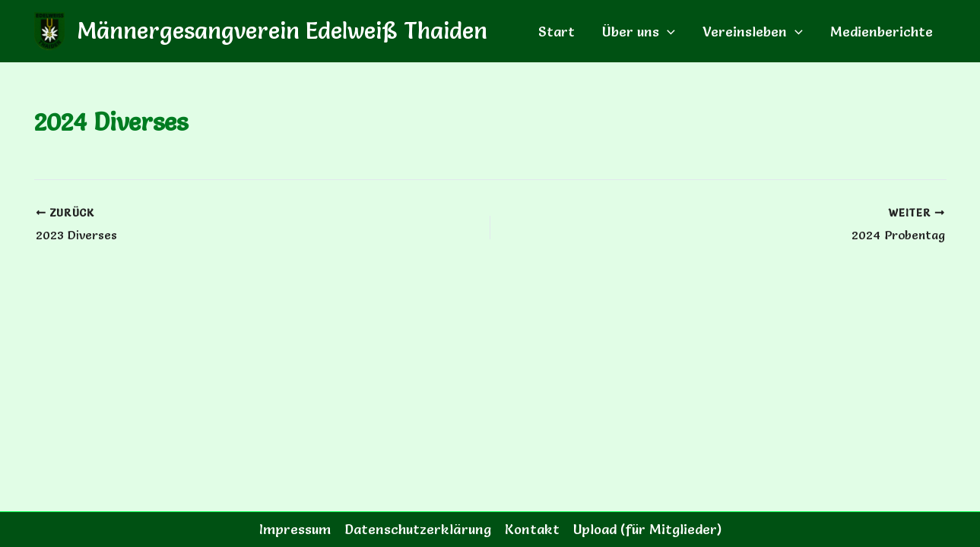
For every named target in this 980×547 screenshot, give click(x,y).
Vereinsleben (753, 32)
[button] (667, 32)
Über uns (639, 32)
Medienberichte (882, 32)
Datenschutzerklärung (418, 529)
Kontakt (532, 529)
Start (557, 32)
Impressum (295, 529)
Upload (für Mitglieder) (647, 529)
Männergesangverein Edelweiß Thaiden (282, 31)
